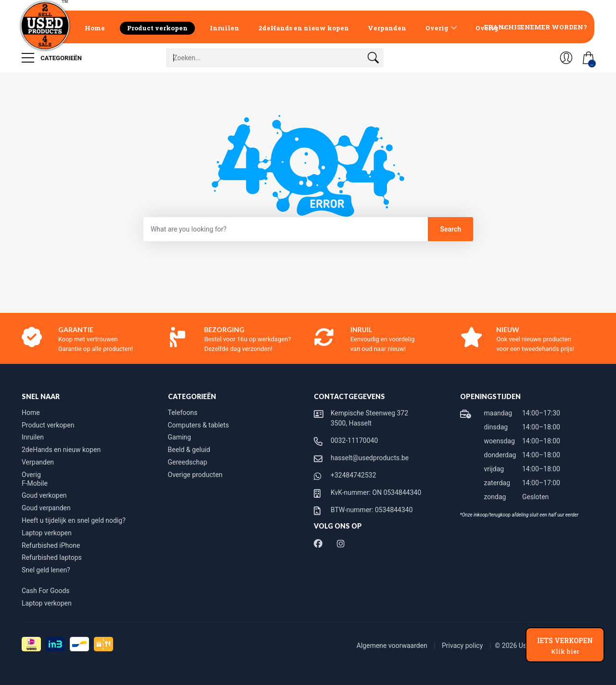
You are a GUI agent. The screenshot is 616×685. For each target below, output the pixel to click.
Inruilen (225, 28)
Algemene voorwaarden (393, 646)
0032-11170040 (354, 440)
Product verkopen (157, 28)
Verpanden (387, 28)
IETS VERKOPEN (565, 646)
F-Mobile (35, 483)
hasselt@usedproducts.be (370, 458)
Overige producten (195, 475)
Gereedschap (188, 462)
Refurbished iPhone (51, 545)
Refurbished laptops (52, 557)
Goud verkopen (44, 495)
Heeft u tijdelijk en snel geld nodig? (74, 520)
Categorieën (52, 58)
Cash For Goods (46, 591)
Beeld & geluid (189, 450)
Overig (437, 28)
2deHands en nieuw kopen (304, 28)
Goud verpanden (46, 508)
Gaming (180, 437)
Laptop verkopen (47, 533)
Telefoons (183, 413)
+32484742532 (353, 475)
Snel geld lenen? (46, 570)
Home (95, 28)
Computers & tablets (199, 425)
